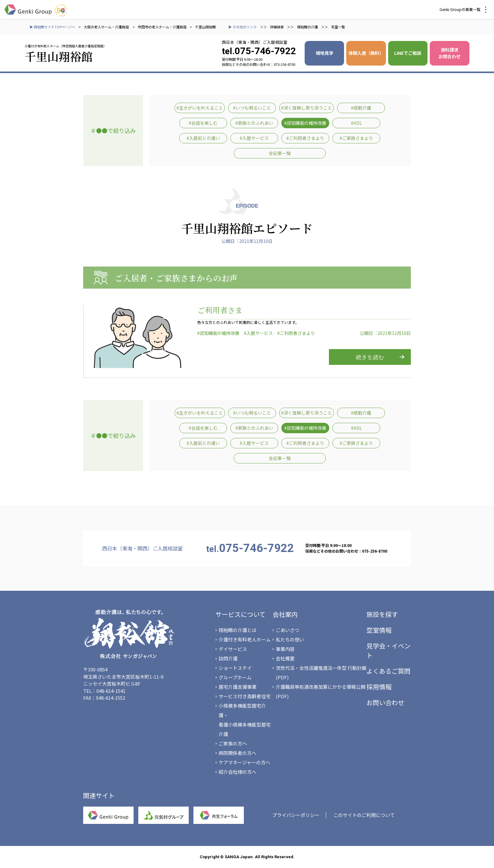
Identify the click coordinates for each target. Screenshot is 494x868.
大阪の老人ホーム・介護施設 (107, 27)
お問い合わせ (385, 702)
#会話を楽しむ (203, 123)
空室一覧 (338, 27)
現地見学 (325, 53)
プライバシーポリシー (296, 815)
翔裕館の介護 (307, 27)
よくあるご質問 (388, 671)
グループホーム (235, 677)
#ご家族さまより (356, 138)
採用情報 (379, 687)
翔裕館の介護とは (238, 630)
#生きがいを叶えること (200, 108)
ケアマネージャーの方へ (244, 762)
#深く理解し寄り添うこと (307, 108)
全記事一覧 (280, 153)
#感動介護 (361, 108)
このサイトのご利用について (364, 815)
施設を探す (382, 614)
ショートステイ (235, 668)
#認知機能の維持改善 (305, 123)
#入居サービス (254, 138)
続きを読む (370, 357)
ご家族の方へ (233, 743)
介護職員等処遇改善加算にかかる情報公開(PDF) (321, 691)
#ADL (356, 123)
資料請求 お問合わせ (450, 53)
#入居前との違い (203, 138)
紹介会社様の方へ (238, 772)
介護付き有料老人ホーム (245, 639)
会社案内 (285, 614)
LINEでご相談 (408, 53)
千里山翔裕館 (205, 27)
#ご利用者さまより (305, 138)
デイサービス (233, 649)
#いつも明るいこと (252, 108)
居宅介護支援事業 (238, 687)
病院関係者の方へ (238, 753)
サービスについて (241, 614)
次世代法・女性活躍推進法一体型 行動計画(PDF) (321, 673)
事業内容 (285, 649)
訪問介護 (228, 658)
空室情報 (379, 630)
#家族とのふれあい (254, 123)
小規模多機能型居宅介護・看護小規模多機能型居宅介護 (245, 720)
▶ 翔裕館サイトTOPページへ (52, 27)
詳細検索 (277, 27)
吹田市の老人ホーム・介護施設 (162, 27)
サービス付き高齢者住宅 (245, 696)
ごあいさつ (287, 630)
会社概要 (285, 658)
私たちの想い (290, 639)
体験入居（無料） (366, 53)
